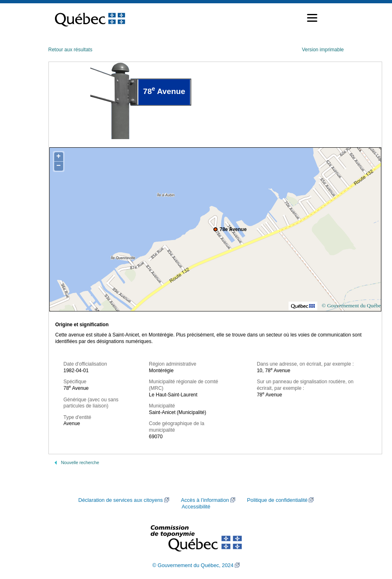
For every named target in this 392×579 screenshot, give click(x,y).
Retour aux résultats (70, 50)
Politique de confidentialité (277, 500)
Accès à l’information (205, 500)
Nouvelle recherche (80, 462)
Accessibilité (196, 507)
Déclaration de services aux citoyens (121, 500)
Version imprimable (323, 50)
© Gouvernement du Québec (353, 306)
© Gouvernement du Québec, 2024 (193, 565)
